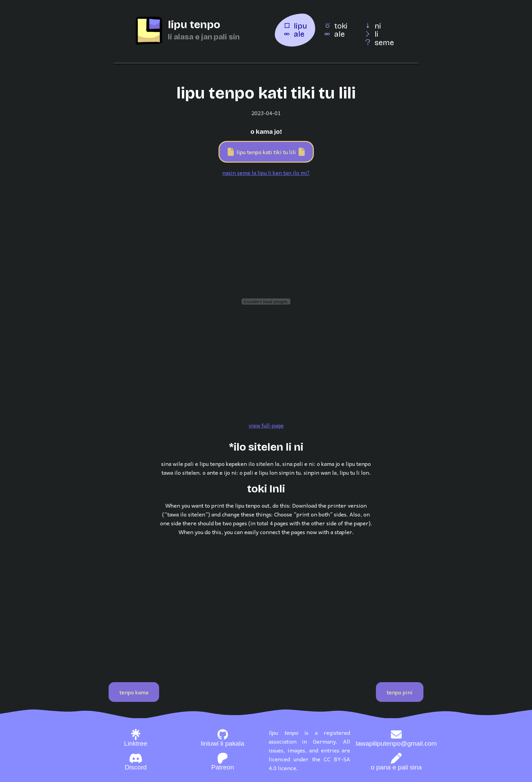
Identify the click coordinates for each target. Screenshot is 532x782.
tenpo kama (134, 692)
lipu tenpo (194, 25)
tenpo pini (400, 692)
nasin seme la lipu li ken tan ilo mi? (266, 172)
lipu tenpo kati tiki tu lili (266, 152)
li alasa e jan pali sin (204, 37)
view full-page (266, 425)
